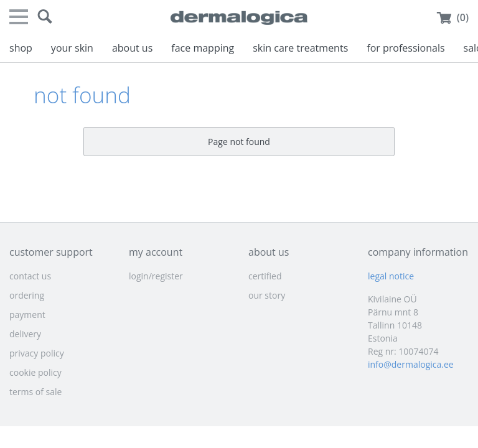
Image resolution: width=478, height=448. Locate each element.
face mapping (203, 48)
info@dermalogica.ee (411, 364)
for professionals (405, 48)
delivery (25, 334)
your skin (72, 48)
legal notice (391, 276)
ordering (27, 295)
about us (132, 48)
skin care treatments (300, 48)
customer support (51, 252)
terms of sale (35, 392)
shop (21, 48)
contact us (30, 276)
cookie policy (35, 372)
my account (156, 252)
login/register (156, 276)
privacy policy (37, 353)
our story (267, 295)
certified (265, 276)
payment (27, 315)
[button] (45, 17)
